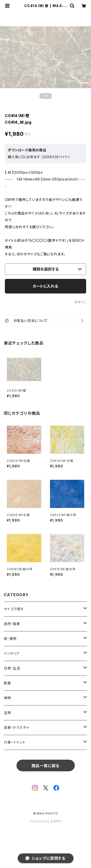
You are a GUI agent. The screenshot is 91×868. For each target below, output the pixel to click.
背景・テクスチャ (16, 727)
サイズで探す (14, 609)
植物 (8, 698)
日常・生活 (12, 668)
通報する (80, 302)
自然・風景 (12, 624)
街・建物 (10, 639)
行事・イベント (15, 742)
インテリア (12, 653)
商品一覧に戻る (46, 766)
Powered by (46, 821)
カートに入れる (45, 286)
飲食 (8, 683)
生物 (8, 713)
